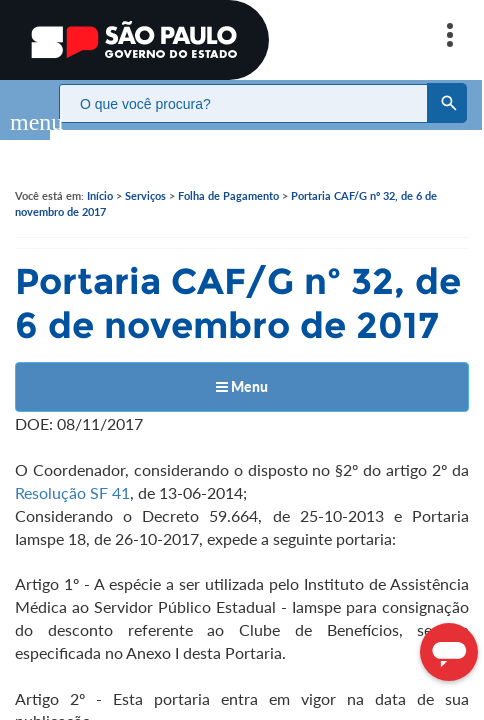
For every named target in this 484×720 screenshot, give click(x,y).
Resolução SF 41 (72, 472)
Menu (242, 366)
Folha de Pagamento (228, 175)
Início (100, 175)
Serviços (145, 175)
